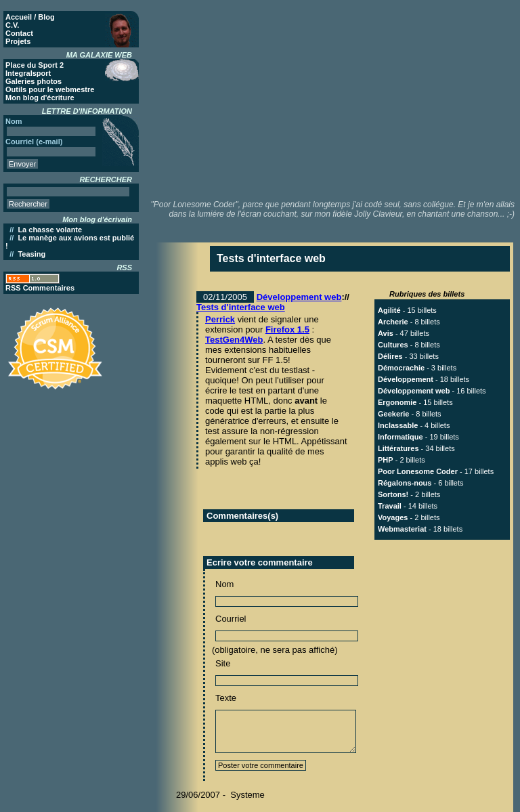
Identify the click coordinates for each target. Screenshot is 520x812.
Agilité (389, 310)
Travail (390, 506)
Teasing (31, 254)
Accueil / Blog (30, 17)
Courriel (231, 619)
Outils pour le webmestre (50, 89)
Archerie (393, 322)
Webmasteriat (402, 529)
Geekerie (393, 414)
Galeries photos (34, 81)
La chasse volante (50, 230)
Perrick (220, 319)
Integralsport (28, 73)
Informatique (400, 437)
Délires (390, 356)
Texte (226, 698)
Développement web (299, 297)
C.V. (12, 25)
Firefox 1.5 (287, 329)
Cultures (393, 345)
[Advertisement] (338, 98)
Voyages (393, 517)
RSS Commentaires (40, 288)
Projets (18, 41)
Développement (406, 379)
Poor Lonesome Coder (418, 471)
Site (223, 663)
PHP (386, 460)
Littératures (398, 448)
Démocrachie (401, 368)
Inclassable (398, 425)
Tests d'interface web (241, 307)
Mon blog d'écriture (40, 98)
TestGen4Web (234, 340)
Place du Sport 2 (35, 65)
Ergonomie (397, 402)
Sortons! (393, 494)
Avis (386, 333)
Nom (224, 584)
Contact (19, 33)
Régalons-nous (405, 483)
